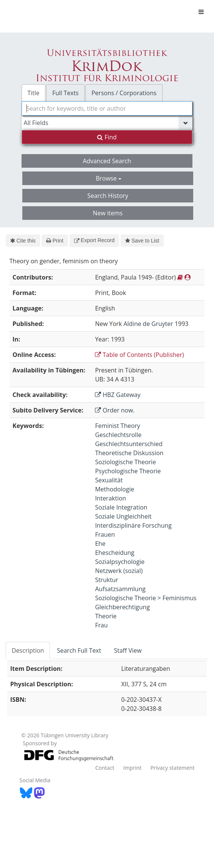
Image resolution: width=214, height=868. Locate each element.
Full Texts (65, 93)
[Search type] (107, 123)
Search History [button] (108, 196)
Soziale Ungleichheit (123, 516)
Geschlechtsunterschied (129, 444)
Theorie (106, 616)
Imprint (132, 768)
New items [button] (108, 213)
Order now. (115, 410)
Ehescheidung (115, 553)
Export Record (94, 240)
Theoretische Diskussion (129, 453)
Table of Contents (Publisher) (139, 355)
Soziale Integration (121, 507)
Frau (101, 625)
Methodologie (114, 489)
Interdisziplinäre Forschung (133, 525)
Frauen (105, 534)
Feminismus (180, 598)
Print (55, 241)
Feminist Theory (117, 426)
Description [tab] (28, 650)
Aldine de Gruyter (148, 324)
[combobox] (107, 108)
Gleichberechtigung (122, 607)
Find (107, 137)
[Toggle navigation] (201, 12)
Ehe (100, 544)
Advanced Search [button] (107, 161)
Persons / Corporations (124, 93)
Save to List (142, 241)
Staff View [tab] (128, 650)
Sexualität (109, 480)
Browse (109, 178)
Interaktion (110, 498)
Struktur (106, 580)
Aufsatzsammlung (120, 589)
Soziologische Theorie (125, 462)
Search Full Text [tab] (79, 650)
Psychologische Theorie (128, 471)
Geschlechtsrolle (118, 435)
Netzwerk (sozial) (119, 571)
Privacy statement (173, 768)
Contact (105, 768)
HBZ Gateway (118, 395)
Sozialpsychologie (120, 562)
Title (34, 93)
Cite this (23, 241)
